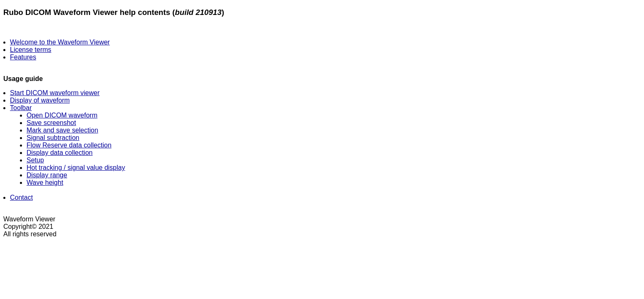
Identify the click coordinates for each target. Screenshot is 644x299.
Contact (21, 197)
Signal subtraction (53, 138)
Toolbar (21, 108)
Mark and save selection (62, 130)
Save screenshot (51, 123)
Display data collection (60, 153)
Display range (47, 175)
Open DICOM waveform (62, 115)
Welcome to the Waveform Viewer (60, 42)
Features (23, 57)
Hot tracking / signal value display (76, 168)
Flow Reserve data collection (69, 145)
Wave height (45, 183)
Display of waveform (40, 100)
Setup (35, 160)
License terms (31, 50)
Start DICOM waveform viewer (55, 93)
